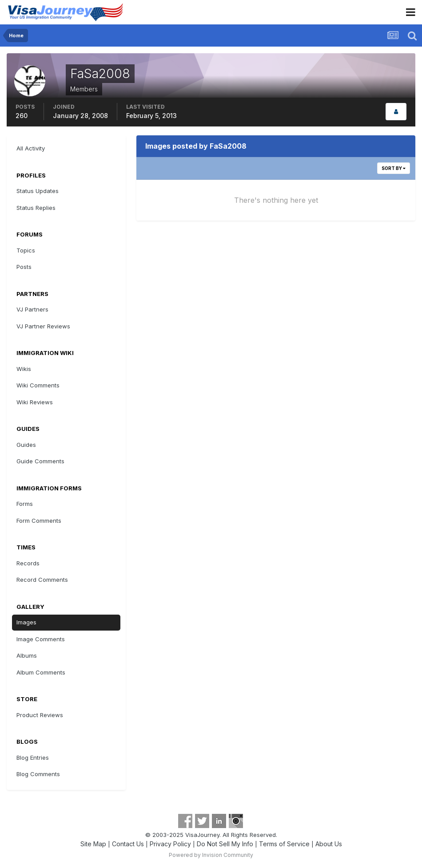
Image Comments (41, 639)
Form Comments (39, 521)
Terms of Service (284, 844)
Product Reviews (40, 715)
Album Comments (41, 672)
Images (26, 622)
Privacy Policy (170, 844)
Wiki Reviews (35, 402)
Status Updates (38, 191)
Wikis (24, 369)
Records (28, 563)
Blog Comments (38, 774)
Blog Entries (33, 758)
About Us (329, 844)
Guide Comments (40, 461)
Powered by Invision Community (211, 855)
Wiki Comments (38, 385)
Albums (27, 655)
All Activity (31, 148)
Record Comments (42, 580)
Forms (25, 504)
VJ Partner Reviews (43, 326)
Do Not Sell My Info (225, 844)
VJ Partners (32, 309)
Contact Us (128, 844)
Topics (26, 250)
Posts (24, 267)
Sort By (394, 168)
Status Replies (36, 208)
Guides (26, 445)
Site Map (93, 844)
